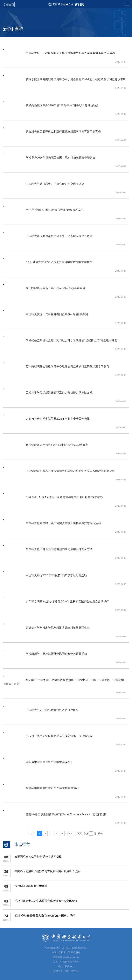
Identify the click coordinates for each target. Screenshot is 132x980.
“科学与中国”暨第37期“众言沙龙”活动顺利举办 (43, 212)
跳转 (100, 834)
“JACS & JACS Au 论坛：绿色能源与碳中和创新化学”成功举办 (53, 499)
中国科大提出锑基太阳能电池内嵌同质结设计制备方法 (48, 551)
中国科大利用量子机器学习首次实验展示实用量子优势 (47, 871)
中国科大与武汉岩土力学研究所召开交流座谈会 (44, 186)
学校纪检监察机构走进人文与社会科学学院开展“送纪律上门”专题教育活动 (60, 342)
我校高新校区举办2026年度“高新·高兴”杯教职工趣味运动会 (51, 107)
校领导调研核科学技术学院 (31, 886)
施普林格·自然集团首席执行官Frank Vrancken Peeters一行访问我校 (55, 816)
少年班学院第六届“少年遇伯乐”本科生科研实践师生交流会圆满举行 (56, 603)
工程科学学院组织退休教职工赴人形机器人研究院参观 (48, 395)
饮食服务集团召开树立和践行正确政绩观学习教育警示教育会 (52, 134)
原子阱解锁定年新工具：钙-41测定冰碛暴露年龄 (44, 290)
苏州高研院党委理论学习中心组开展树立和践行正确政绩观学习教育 (56, 368)
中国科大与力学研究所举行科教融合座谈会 (41, 712)
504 (71, 834)
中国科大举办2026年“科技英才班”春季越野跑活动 (45, 577)
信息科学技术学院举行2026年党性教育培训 (41, 790)
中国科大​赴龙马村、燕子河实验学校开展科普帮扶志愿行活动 (52, 525)
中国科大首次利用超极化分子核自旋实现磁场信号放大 (48, 238)
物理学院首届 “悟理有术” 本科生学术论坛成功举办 (46, 447)
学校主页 (9, 4)
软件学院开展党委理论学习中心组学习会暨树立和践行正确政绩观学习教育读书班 (64, 81)
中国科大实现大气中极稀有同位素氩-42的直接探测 (45, 316)
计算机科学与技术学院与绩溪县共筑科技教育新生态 (46, 630)
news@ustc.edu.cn (71, 957)
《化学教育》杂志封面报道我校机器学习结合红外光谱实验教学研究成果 (59, 473)
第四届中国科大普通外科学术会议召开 (38, 764)
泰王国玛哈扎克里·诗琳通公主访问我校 (38, 857)
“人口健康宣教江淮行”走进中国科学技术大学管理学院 (48, 264)
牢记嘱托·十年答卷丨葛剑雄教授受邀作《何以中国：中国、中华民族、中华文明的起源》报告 (63, 684)
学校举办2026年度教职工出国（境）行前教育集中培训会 (49, 160)
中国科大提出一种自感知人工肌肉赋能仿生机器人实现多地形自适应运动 (59, 55)
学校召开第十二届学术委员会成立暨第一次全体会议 (46, 901)
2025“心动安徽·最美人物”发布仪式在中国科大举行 (45, 916)
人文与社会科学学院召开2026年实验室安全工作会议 (46, 421)
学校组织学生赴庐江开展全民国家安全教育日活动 (45, 656)
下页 (79, 834)
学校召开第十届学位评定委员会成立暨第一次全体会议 (48, 738)
